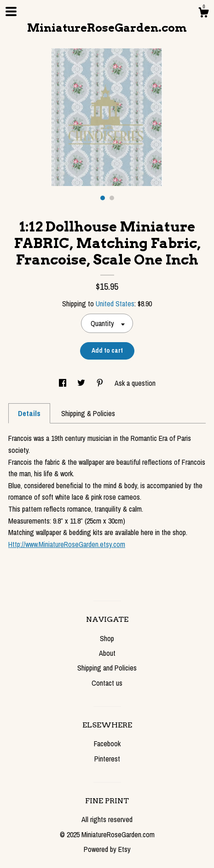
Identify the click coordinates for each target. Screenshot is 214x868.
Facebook (107, 744)
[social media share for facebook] (64, 383)
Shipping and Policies (107, 668)
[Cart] (203, 14)
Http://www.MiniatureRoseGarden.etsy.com (67, 544)
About (107, 653)
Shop (107, 638)
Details (29, 413)
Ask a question (135, 383)
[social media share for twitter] (82, 383)
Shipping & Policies (88, 413)
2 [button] (112, 198)
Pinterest (107, 759)
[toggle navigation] (11, 11)
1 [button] (103, 198)
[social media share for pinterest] (101, 383)
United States (115, 304)
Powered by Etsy (107, 849)
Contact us (107, 683)
